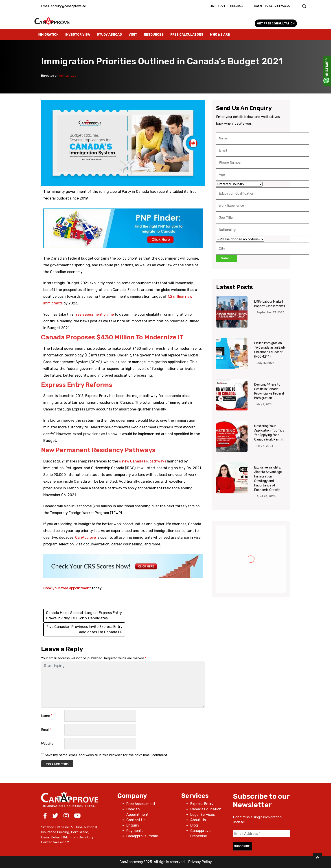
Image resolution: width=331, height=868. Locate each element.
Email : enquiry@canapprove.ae (64, 6)
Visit (133, 35)
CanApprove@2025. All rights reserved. (152, 862)
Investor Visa (78, 35)
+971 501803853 (226, 6)
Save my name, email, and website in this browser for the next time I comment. (106, 755)
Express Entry (202, 804)
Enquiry (133, 825)
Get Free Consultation (276, 23)
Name (47, 716)
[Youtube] (77, 817)
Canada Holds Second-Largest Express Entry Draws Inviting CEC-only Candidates (84, 615)
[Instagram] (66, 817)
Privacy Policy (200, 862)
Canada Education (206, 809)
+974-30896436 (272, 6)
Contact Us (136, 820)
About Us (198, 820)
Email (46, 730)
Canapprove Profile (142, 836)
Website (47, 744)
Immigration (48, 35)
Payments (135, 831)
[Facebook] (45, 817)
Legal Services (203, 815)
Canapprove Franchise (200, 833)
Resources (154, 35)
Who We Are (220, 35)
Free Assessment (141, 804)
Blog (194, 825)
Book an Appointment (137, 812)
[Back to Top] (318, 857)
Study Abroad (109, 35)
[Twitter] (55, 817)
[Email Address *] (262, 834)
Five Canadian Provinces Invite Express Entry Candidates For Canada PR (84, 629)
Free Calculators (187, 35)
